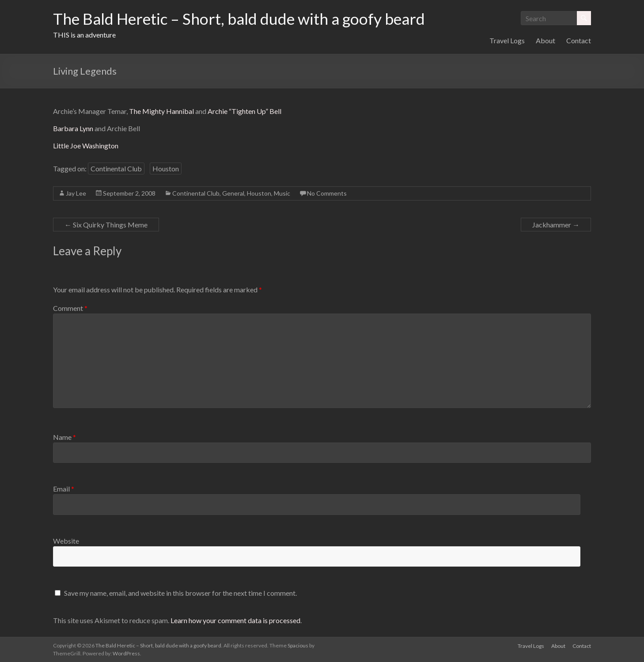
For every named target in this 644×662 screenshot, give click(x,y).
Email (64, 489)
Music (282, 193)
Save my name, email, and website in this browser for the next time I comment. (180, 593)
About (546, 40)
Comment (70, 308)
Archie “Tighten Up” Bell (244, 111)
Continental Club (116, 168)
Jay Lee (76, 193)
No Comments (327, 193)
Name (64, 437)
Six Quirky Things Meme (106, 225)
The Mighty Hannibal (161, 111)
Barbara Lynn (73, 128)
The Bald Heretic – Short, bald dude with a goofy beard (242, 19)
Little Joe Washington (86, 146)
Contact (579, 40)
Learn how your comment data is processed (235, 620)
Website (66, 541)
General (233, 193)
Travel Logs (507, 40)
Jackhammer (556, 225)
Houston (166, 168)
